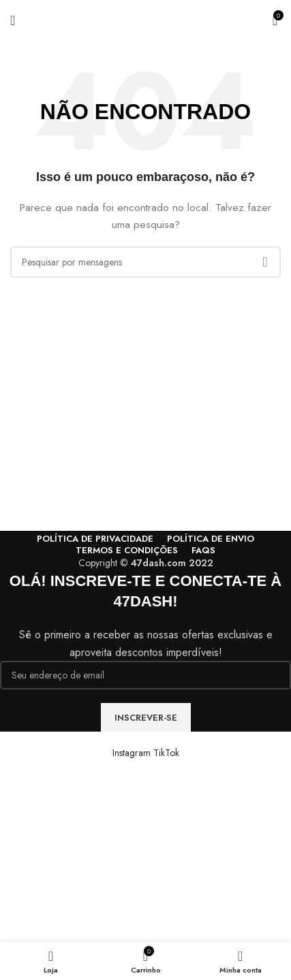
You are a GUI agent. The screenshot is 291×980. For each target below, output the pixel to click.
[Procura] (145, 262)
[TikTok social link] (166, 753)
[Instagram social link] (133, 753)
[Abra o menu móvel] (13, 20)
